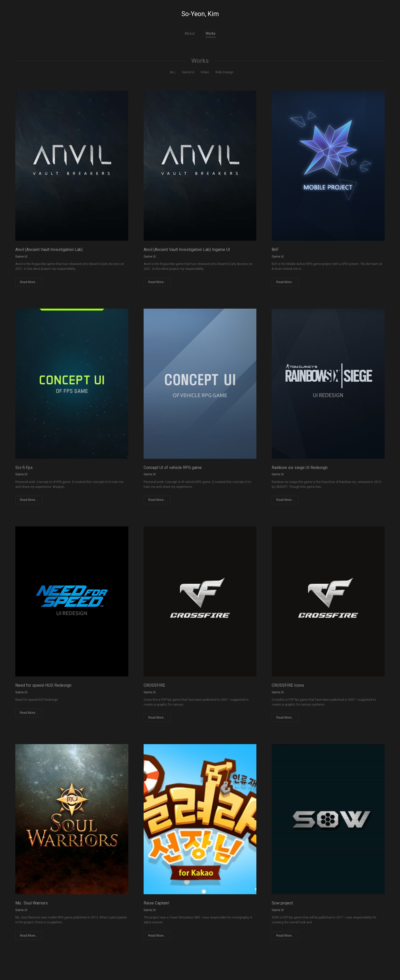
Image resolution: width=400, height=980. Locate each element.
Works (211, 33)
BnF (275, 250)
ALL (173, 72)
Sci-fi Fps (24, 468)
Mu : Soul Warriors (32, 903)
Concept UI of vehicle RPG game (173, 468)
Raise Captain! (157, 903)
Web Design (224, 72)
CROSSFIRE (154, 685)
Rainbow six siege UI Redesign (300, 468)
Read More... (29, 282)
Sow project (282, 903)
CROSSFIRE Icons (288, 685)
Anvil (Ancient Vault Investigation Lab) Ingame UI (187, 250)
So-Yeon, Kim (200, 14)
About (190, 33)
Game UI (188, 72)
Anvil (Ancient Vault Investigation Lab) (49, 250)
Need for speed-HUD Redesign (43, 685)
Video (205, 72)
